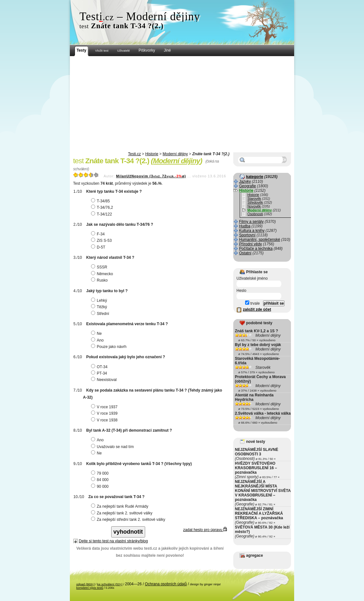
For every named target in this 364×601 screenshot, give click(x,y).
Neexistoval (105, 380)
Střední (101, 314)
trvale (252, 303)
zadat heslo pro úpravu (205, 530)
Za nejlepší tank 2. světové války (122, 513)
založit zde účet (257, 309)
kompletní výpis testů (90, 588)
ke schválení (110, 584)
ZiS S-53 (102, 241)
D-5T (99, 247)
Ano (98, 340)
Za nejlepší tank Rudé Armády (120, 506)
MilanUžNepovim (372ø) (151, 176)
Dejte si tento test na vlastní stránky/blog (113, 541)
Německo (103, 274)
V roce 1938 (105, 420)
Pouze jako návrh (110, 347)
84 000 (101, 480)
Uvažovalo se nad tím (113, 447)
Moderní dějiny (175, 154)
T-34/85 (101, 201)
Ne (97, 334)
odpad (85, 584)
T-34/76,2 (103, 207)
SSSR (100, 267)
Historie (152, 154)
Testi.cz (134, 154)
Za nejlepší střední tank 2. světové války (129, 520)
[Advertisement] (182, 104)
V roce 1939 (105, 413)
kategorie (255, 177)
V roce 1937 (105, 407)
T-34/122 (102, 214)
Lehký (100, 300)
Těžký (100, 307)
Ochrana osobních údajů (166, 584)
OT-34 (100, 367)
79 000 (101, 473)
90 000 (101, 487)
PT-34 (100, 373)
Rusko (100, 280)
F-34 (99, 234)
